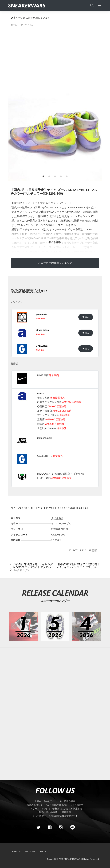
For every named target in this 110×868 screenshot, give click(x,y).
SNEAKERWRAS (72, 859)
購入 (86, 317)
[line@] (72, 827)
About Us (30, 852)
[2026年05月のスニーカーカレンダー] (55, 626)
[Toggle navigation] (99, 5)
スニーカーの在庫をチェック (55, 263)
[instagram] (61, 827)
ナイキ (55, 518)
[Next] (78, 566)
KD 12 (37, 229)
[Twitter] (38, 827)
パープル (66, 524)
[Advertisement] (55, 58)
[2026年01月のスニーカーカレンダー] (24, 626)
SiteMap (17, 852)
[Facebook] (49, 827)
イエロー (56, 524)
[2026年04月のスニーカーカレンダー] (86, 626)
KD (61, 518)
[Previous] (31, 567)
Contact (44, 852)
